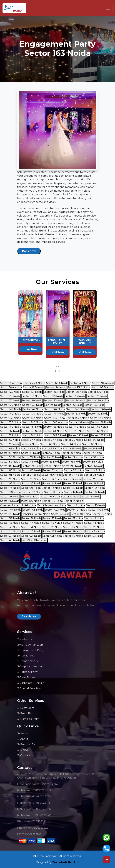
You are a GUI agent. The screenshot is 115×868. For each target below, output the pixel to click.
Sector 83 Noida (31, 470)
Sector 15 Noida (91, 497)
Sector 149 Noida (76, 427)
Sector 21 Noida (31, 488)
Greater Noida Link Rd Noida (18, 505)
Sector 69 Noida (50, 444)
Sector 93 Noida (10, 483)
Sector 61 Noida (73, 457)
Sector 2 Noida (30, 497)
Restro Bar (25, 639)
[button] (56, 371)
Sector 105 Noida (33, 510)
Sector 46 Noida (10, 523)
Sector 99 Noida (52, 457)
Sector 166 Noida (54, 427)
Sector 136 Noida (101, 409)
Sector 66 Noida (10, 449)
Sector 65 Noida (10, 440)
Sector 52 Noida (10, 453)
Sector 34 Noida (31, 527)
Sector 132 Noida (95, 492)
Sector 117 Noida (10, 401)
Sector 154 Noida (101, 418)
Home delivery (28, 661)
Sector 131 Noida (32, 392)
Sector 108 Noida (32, 492)
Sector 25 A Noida (34, 383)
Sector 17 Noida (71, 497)
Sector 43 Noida (94, 523)
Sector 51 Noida (31, 453)
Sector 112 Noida (95, 488)
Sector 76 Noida (10, 479)
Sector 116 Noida (72, 405)
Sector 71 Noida (10, 444)
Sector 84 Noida (74, 470)
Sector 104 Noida (11, 510)
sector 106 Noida (52, 501)
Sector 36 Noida (31, 518)
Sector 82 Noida (53, 470)
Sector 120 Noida (76, 392)
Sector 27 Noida (73, 527)
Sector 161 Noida (10, 431)
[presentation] (56, 367)
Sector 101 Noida (77, 510)
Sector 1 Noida (76, 505)
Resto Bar (25, 713)
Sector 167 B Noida (56, 435)
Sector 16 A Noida (11, 387)
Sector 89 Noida (32, 466)
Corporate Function (31, 683)
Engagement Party (30, 650)
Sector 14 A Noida (80, 383)
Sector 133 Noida (54, 401)
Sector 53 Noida (52, 449)
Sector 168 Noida (94, 405)
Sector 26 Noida (52, 527)
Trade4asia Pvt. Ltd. (66, 862)
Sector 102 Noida (55, 510)
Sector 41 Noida (73, 518)
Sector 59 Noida (10, 462)
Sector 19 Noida (10, 497)
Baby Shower (27, 677)
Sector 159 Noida (11, 435)
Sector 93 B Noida (102, 387)
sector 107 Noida (31, 501)
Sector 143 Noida (33, 418)
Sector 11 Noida (54, 492)
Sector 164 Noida (54, 431)
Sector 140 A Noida (56, 422)
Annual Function (29, 688)
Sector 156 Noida (101, 422)
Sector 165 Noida (98, 427)
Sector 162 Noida (98, 431)
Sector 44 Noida (73, 523)
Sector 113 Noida (52, 488)
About (23, 739)
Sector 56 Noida (94, 449)
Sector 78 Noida (94, 475)
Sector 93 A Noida (79, 387)
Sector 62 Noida (31, 449)
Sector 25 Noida (94, 527)
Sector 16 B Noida (34, 387)
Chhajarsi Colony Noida (36, 514)
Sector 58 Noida (10, 457)
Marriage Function (30, 645)
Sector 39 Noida (102, 514)
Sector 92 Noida (31, 483)
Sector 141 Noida (54, 414)
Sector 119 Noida (53, 396)
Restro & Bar (27, 744)
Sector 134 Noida (76, 401)
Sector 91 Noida (31, 475)
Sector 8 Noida (72, 479)
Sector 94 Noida (52, 483)
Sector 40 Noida (81, 514)
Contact (24, 755)
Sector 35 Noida (10, 527)
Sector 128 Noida (54, 392)
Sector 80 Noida (51, 475)
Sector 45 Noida (52, 523)
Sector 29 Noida (95, 532)
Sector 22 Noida (31, 532)
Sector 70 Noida (73, 440)
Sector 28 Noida (74, 532)
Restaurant (25, 656)
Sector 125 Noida (11, 392)
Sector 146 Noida (79, 422)
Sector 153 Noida (11, 422)
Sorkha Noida (53, 405)
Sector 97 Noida (93, 479)
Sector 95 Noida (73, 483)
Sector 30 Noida (73, 536)
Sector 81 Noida (10, 475)
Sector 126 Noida (98, 392)
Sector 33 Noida (31, 536)
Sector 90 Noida (72, 466)
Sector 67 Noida (31, 440)
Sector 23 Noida (52, 532)
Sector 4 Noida (60, 514)
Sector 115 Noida (73, 488)
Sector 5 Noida (51, 453)
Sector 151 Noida (32, 427)
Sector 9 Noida (52, 466)
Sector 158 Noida (76, 431)
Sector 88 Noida (93, 462)
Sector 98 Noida (94, 440)
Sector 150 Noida (79, 435)
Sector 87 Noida (10, 466)
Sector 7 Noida (30, 444)
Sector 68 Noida (92, 444)
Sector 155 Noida (54, 418)
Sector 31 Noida (52, 536)
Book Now (29, 251)
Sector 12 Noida (74, 492)
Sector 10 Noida (96, 505)
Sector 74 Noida (52, 479)
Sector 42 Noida (94, 518)
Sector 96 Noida (94, 483)
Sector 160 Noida (11, 427)
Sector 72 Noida (31, 457)
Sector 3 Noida (93, 536)
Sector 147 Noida (33, 409)
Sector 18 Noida (50, 497)
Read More (29, 616)
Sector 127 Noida (11, 405)
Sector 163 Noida (32, 431)
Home (23, 734)
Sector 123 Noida (75, 396)
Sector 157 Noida (76, 414)
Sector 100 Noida (99, 510)
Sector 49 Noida (95, 470)
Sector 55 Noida (73, 449)
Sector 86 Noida (94, 466)
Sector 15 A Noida (11, 383)
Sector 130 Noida (33, 405)
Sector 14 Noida (74, 501)
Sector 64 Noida (71, 444)
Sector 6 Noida (30, 462)
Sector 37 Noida (52, 518)
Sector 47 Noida (31, 523)
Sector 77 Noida (73, 475)
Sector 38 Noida (10, 518)
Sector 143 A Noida (77, 418)
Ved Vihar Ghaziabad (34, 540)
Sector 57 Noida (92, 453)
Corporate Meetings (31, 667)
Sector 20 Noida (10, 514)
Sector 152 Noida (98, 414)
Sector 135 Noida (11, 418)
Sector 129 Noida (32, 401)
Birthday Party (27, 672)
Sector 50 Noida (71, 453)
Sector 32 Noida (10, 536)
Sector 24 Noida (10, 532)
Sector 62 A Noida (57, 383)
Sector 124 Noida (56, 387)
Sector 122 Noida (97, 396)
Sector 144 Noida (33, 435)
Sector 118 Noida (32, 396)
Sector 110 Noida (10, 492)
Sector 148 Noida (11, 409)
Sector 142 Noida (11, 414)
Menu (22, 750)
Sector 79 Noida (71, 462)
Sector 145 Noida (101, 435)
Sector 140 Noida (33, 422)
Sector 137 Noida (33, 414)
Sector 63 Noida (50, 462)
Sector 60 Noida (94, 457)
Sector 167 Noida (55, 409)
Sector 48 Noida (10, 540)
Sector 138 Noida (98, 401)
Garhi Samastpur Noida (51, 505)
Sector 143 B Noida (78, 409)
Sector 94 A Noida (103, 383)
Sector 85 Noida (10, 470)
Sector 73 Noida (10, 488)
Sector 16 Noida (10, 501)
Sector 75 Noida (31, 479)
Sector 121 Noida (10, 396)
